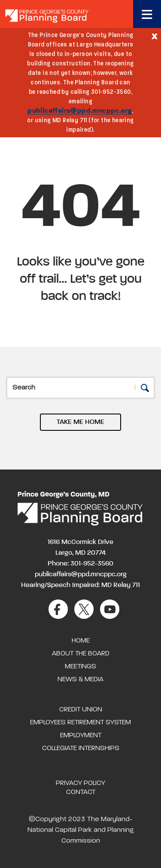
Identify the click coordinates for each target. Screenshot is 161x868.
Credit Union (81, 710)
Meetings (80, 667)
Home (81, 641)
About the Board (81, 654)
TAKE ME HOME (80, 422)
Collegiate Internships (81, 748)
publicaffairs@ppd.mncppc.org (80, 111)
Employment (81, 735)
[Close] (155, 36)
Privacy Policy (80, 783)
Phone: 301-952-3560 (80, 564)
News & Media (80, 680)
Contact (81, 792)
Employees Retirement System (80, 723)
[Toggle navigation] (147, 14)
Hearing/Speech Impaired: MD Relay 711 (80, 585)
